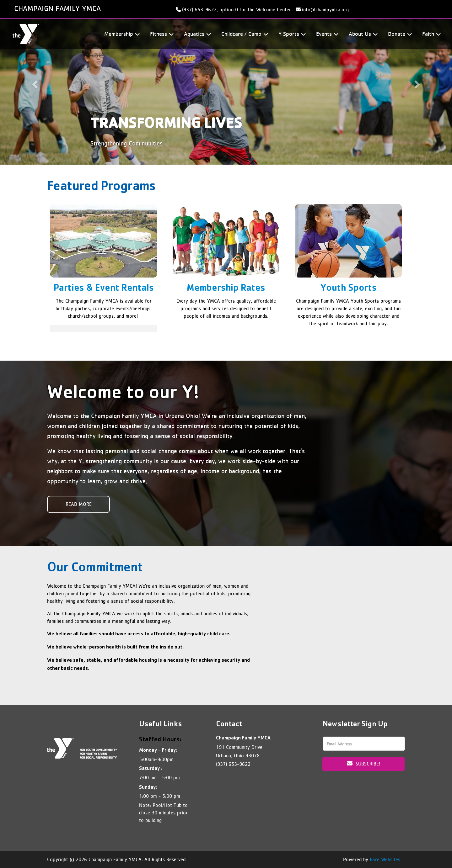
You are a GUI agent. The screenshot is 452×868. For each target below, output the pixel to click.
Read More (79, 504)
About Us (362, 34)
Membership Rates (226, 289)
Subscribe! (363, 764)
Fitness (161, 34)
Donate (399, 34)
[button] (34, 82)
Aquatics (196, 34)
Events (326, 34)
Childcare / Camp (244, 34)
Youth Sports (349, 289)
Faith (430, 34)
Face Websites (385, 859)
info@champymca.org (325, 10)
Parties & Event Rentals (104, 289)
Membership (121, 34)
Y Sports (291, 34)
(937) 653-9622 (233, 764)
